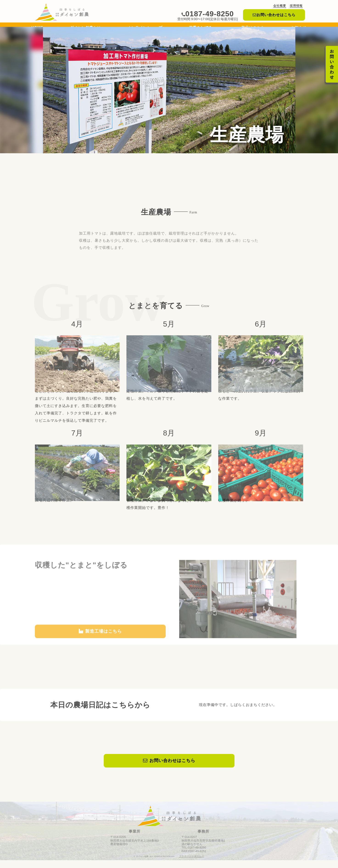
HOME (37, 29)
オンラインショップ (145, 29)
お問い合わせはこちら (274, 15)
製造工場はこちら (100, 649)
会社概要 (280, 6)
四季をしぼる (202, 29)
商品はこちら (253, 29)
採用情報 (296, 6)
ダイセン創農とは (85, 29)
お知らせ (299, 29)
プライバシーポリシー (192, 864)
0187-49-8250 (208, 14)
